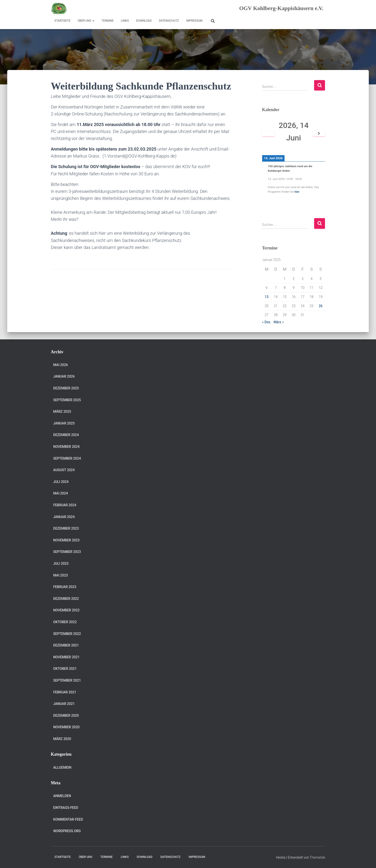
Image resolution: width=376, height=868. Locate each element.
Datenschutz (169, 21)
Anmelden (62, 796)
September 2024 (67, 458)
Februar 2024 (65, 505)
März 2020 (62, 739)
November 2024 (66, 447)
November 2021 (66, 657)
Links (125, 21)
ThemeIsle (318, 857)
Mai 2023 (61, 575)
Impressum (194, 21)
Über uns (86, 21)
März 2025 (62, 412)
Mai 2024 (61, 493)
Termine (108, 21)
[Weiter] (319, 134)
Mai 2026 (61, 365)
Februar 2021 (65, 692)
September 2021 (67, 680)
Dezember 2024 (66, 435)
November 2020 (66, 727)
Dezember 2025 (66, 388)
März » (279, 322)
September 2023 (67, 552)
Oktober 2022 (65, 622)
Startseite (62, 21)
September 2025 (67, 400)
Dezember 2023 (66, 528)
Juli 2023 (61, 564)
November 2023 (66, 540)
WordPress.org (67, 831)
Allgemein (62, 767)
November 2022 (66, 610)
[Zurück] (269, 134)
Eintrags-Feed (66, 808)
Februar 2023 (65, 587)
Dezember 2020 (66, 716)
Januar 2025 (64, 423)
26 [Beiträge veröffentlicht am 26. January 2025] (321, 306)
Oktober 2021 (65, 669)
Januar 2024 (64, 517)
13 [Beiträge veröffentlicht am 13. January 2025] (267, 297)
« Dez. (267, 322)
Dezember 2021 (66, 645)
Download (144, 21)
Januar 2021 (64, 704)
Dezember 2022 (66, 599)
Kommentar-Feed (68, 819)
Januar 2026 (64, 376)
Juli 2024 (61, 482)
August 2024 (64, 470)
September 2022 (67, 634)
